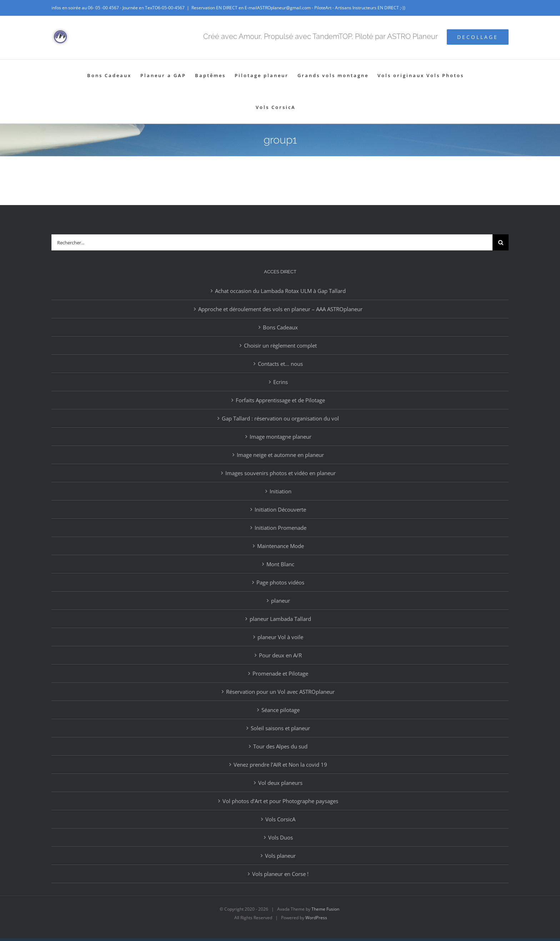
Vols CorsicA (280, 819)
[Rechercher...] (272, 242)
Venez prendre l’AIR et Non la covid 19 (280, 765)
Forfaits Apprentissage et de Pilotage (280, 400)
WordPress (316, 918)
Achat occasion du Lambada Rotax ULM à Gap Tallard (280, 291)
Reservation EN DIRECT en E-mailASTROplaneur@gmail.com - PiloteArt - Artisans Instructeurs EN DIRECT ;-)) (298, 8)
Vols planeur (280, 856)
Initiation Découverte (280, 509)
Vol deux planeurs (280, 783)
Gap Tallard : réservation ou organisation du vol (280, 418)
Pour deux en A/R (280, 655)
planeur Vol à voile (280, 637)
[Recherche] (501, 242)
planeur (281, 601)
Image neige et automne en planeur (280, 455)
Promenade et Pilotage (280, 673)
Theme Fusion (325, 909)
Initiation (281, 491)
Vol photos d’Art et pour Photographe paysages (280, 801)
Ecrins (281, 382)
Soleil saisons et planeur (280, 728)
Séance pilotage (281, 710)
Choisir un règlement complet (280, 345)
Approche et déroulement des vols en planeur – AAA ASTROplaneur (280, 309)
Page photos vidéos (280, 582)
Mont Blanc (280, 564)
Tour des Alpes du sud (280, 746)
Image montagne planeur (281, 437)
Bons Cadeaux (280, 327)
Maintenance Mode (281, 546)
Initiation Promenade (281, 528)
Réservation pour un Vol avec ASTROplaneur (280, 692)
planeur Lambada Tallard (280, 619)
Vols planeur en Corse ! (280, 874)
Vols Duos (281, 837)
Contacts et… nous (280, 364)
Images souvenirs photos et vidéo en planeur (281, 473)
